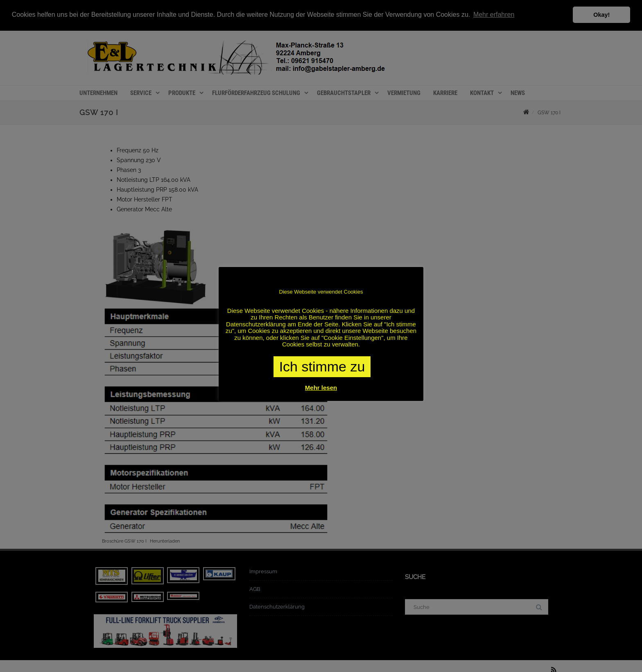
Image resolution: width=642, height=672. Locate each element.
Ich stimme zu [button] (322, 367)
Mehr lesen (321, 388)
